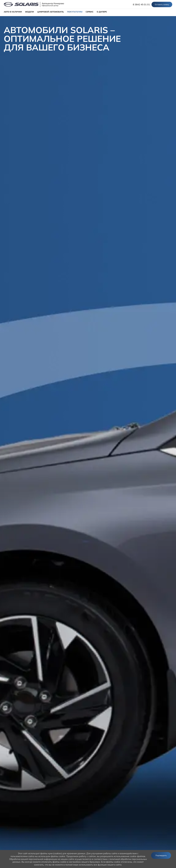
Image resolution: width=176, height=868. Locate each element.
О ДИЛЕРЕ (102, 12)
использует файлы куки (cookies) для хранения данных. (57, 853)
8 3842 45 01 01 (141, 4)
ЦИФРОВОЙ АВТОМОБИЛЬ (51, 12)
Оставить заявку (162, 4)
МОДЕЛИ (30, 12)
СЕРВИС (90, 12)
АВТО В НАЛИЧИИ (13, 12)
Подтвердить (161, 855)
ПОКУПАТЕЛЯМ (75, 12)
